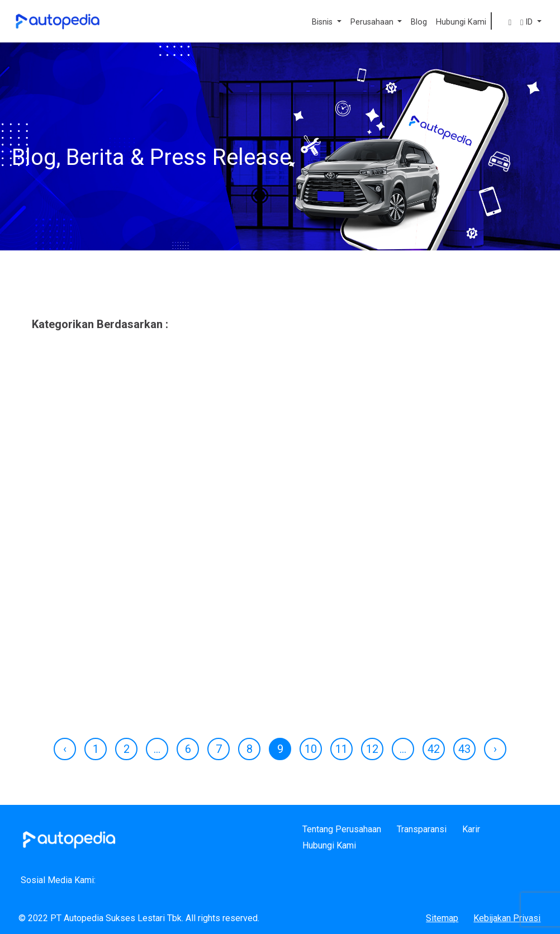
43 (464, 749)
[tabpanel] (280, 557)
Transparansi (422, 829)
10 (311, 749)
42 (434, 749)
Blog (419, 22)
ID (528, 22)
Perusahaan (373, 22)
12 (372, 749)
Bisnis (323, 22)
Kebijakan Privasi (507, 918)
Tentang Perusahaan (342, 829)
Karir (471, 829)
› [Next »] (495, 749)
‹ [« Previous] (65, 749)
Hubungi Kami (461, 22)
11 (341, 749)
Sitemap (442, 918)
